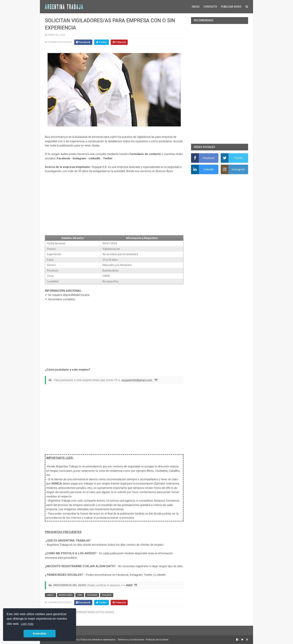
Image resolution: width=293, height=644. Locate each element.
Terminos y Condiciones (131, 640)
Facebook (63, 158)
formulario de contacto (145, 154)
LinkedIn (94, 158)
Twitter (108, 158)
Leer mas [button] (27, 624)
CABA (80, 595)
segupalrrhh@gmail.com (137, 380)
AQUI (129, 585)
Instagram (79, 158)
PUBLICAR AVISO (231, 7)
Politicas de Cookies (157, 640)
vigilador (107, 595)
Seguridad (92, 595)
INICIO (196, 7)
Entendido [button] (40, 634)
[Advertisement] (114, 204)
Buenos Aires (66, 595)
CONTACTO (210, 7)
